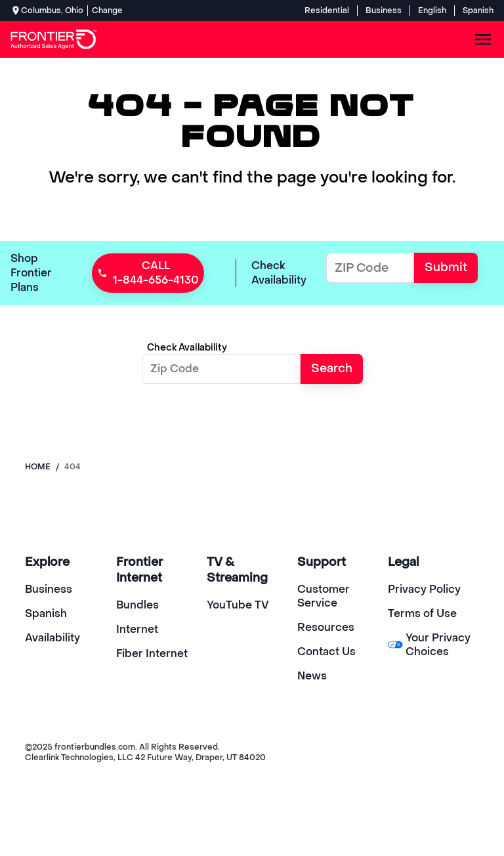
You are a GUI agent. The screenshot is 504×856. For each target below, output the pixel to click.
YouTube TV (238, 605)
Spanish (478, 11)
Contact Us (326, 652)
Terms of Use (422, 613)
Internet (137, 629)
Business (384, 11)
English (432, 11)
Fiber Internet (152, 653)
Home (38, 467)
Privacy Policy (424, 589)
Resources (326, 627)
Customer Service (324, 596)
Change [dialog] (107, 11)
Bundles (137, 605)
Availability (52, 638)
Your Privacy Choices (429, 645)
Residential (327, 11)
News (312, 676)
